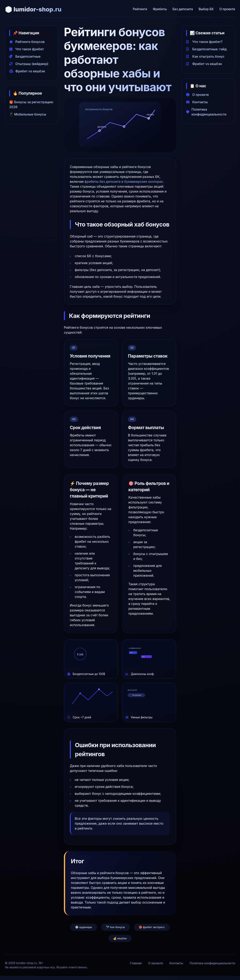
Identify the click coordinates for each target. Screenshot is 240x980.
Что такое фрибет (27, 49)
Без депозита (183, 9)
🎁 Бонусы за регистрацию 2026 (31, 104)
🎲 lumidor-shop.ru (33, 9)
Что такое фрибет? (204, 42)
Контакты (197, 102)
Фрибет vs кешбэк (27, 71)
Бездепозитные (25, 56)
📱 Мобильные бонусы (28, 114)
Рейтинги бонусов (27, 42)
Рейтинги (140, 9)
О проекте (227, 9)
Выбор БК (206, 9)
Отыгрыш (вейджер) (29, 64)
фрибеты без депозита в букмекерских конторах (124, 182)
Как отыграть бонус (205, 56)
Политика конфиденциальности (206, 112)
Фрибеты (160, 9)
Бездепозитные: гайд (206, 49)
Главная (136, 963)
